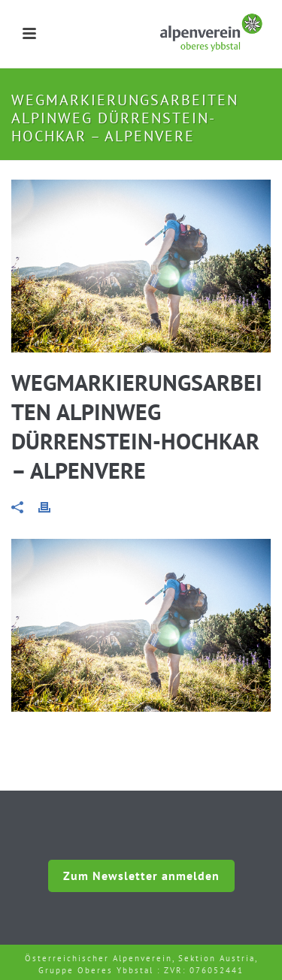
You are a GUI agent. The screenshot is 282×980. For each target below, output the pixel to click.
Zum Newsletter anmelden (141, 876)
